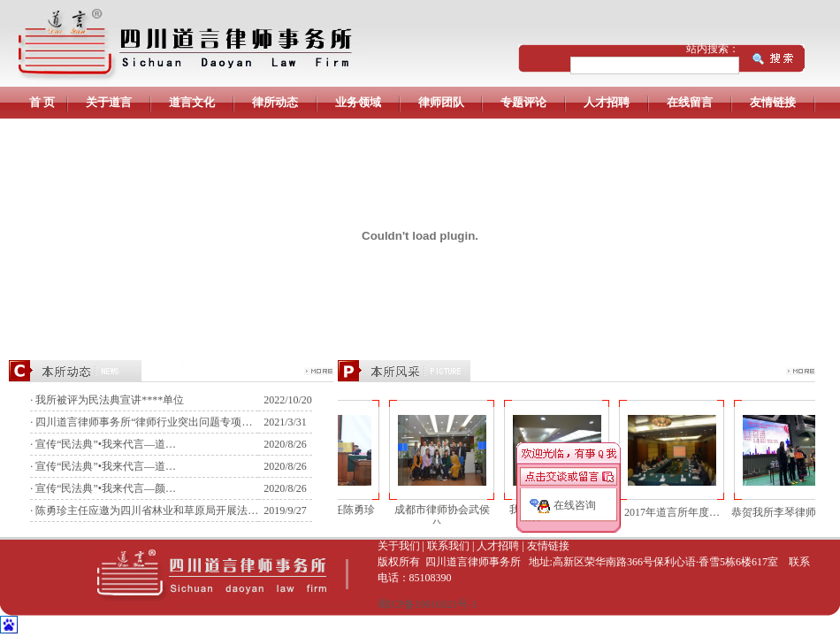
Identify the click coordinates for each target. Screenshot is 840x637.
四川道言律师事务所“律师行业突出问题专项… (144, 422)
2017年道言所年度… (668, 512)
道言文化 (192, 102)
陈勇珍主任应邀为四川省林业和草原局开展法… (147, 510)
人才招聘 (607, 102)
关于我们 (399, 546)
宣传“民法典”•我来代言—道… (106, 444)
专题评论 (523, 102)
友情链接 (773, 102)
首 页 (42, 102)
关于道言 (109, 102)
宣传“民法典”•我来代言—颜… (106, 488)
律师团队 (441, 102)
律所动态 (275, 102)
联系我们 (448, 546)
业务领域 (358, 102)
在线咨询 (575, 505)
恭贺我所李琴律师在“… (782, 512)
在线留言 (690, 102)
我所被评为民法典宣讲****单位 (110, 400)
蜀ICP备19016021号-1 (428, 604)
